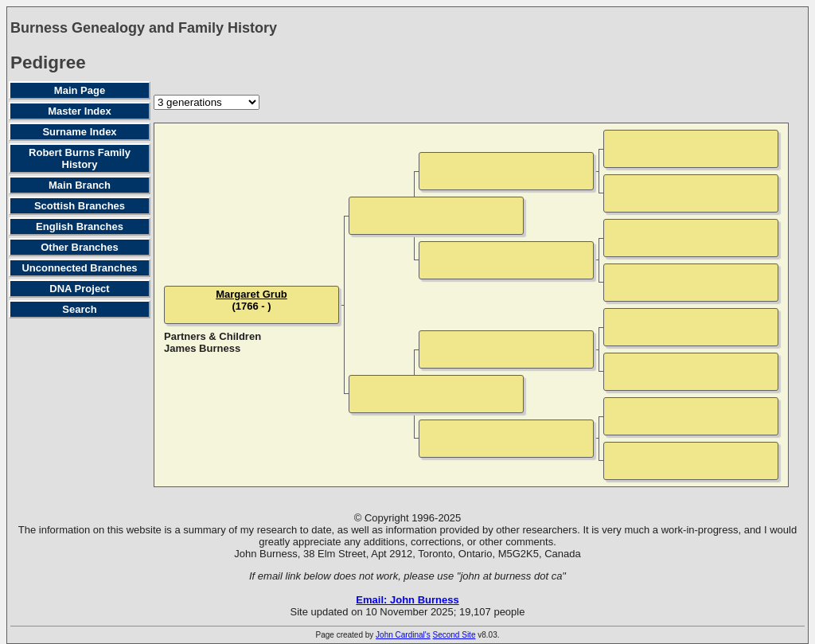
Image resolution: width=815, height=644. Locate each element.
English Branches (80, 226)
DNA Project (79, 289)
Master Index (79, 111)
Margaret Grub (252, 294)
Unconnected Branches (79, 268)
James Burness (202, 348)
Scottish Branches (80, 206)
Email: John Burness (407, 600)
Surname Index (79, 132)
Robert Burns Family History (80, 158)
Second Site (454, 635)
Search (79, 309)
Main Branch (80, 185)
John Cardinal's (403, 635)
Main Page (80, 90)
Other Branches (80, 247)
